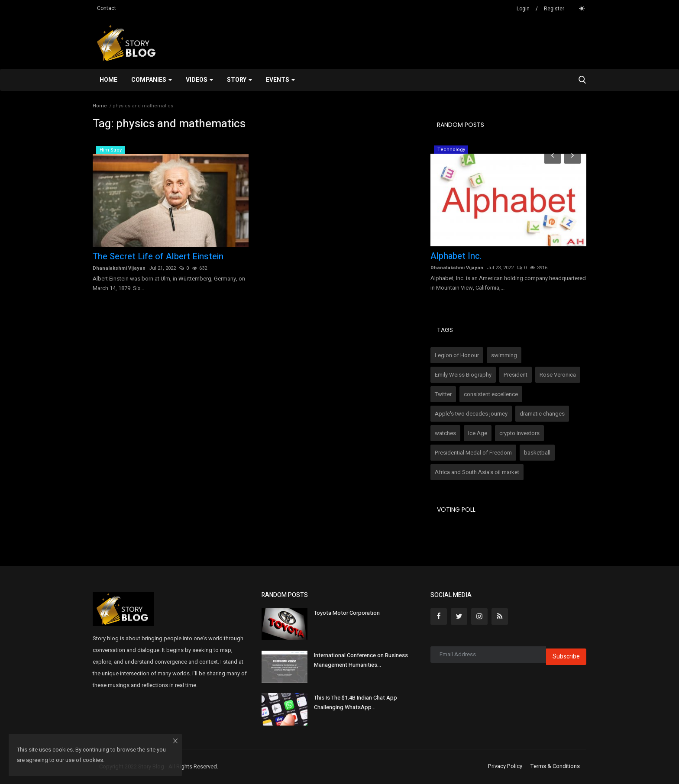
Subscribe (566, 657)
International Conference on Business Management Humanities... (361, 660)
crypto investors (519, 433)
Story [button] (239, 80)
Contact (107, 8)
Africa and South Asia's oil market (477, 472)
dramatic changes (542, 414)
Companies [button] (152, 80)
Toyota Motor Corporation (347, 613)
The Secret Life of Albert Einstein (158, 257)
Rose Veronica (558, 375)
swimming (504, 355)
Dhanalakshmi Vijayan (119, 268)
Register (554, 9)
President (516, 375)
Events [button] (280, 80)
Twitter (443, 394)
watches (445, 433)
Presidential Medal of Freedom (473, 453)
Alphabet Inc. (456, 256)
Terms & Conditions (555, 766)
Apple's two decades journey (471, 414)
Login (523, 9)
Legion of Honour (457, 355)
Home (108, 80)
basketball (537, 453)
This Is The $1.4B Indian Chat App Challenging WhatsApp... (356, 702)
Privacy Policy (505, 766)
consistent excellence (491, 394)
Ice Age (478, 433)
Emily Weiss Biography (463, 375)
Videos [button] (199, 80)
